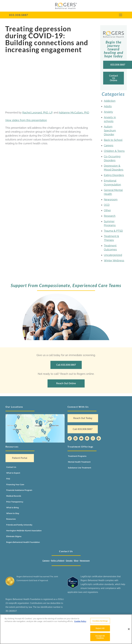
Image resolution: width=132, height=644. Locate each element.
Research (110, 216)
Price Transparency (15, 502)
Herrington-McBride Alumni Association (24, 531)
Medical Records (14, 496)
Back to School (113, 140)
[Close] (129, 629)
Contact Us (11, 467)
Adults (108, 106)
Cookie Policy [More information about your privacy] (80, 621)
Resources (11, 519)
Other (107, 210)
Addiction (110, 101)
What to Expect (13, 473)
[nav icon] (120, 15)
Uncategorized (113, 255)
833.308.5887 (19, 15)
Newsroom (111, 199)
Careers (109, 145)
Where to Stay (13, 513)
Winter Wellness (114, 260)
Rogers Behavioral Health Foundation (23, 542)
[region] (66, 629)
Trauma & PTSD (113, 231)
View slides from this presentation (26, 120)
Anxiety (108, 112)
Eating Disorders (114, 175)
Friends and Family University (19, 525)
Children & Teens (114, 151)
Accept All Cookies (100, 637)
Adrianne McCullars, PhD (74, 113)
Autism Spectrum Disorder (110, 130)
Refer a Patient (58, 561)
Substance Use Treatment (80, 468)
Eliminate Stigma (14, 536)
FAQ (8, 479)
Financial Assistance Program (19, 490)
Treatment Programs (77, 456)
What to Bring (12, 508)
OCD (107, 205)
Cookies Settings (100, 621)
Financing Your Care (15, 485)
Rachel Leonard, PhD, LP (37, 113)
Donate (69, 561)
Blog (76, 561)
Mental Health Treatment (79, 462)
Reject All (100, 628)
